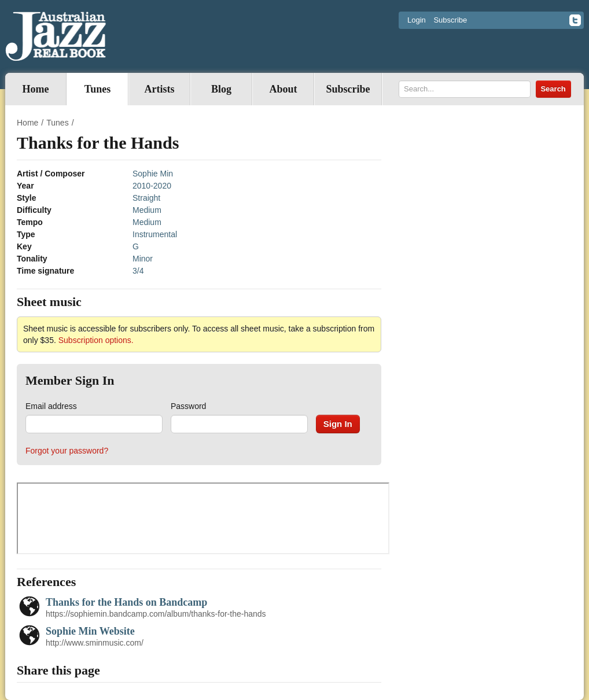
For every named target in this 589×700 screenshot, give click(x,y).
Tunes (97, 89)
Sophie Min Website (90, 631)
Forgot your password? (67, 451)
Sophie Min (153, 174)
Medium (147, 210)
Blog (221, 89)
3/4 (138, 271)
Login (417, 20)
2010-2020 (152, 186)
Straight (146, 198)
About (283, 89)
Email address (51, 406)
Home (36, 89)
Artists (160, 89)
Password (188, 406)
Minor (143, 259)
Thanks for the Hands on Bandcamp (126, 602)
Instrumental (155, 234)
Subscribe (450, 20)
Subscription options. (96, 340)
